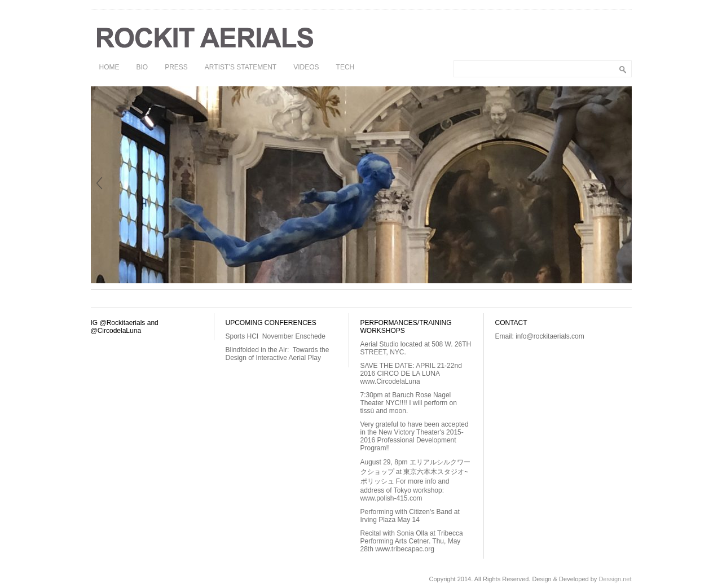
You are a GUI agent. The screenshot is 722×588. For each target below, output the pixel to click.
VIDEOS (306, 67)
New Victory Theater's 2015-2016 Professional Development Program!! (412, 440)
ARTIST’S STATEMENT (241, 67)
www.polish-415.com (391, 498)
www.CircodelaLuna (390, 381)
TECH (345, 67)
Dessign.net (615, 579)
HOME (109, 67)
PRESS (176, 67)
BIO (142, 67)
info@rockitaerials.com (550, 336)
